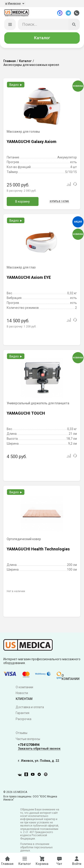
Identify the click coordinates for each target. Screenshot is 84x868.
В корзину (23, 201)
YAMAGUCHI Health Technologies (38, 549)
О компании (24, 687)
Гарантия (23, 713)
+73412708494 (29, 745)
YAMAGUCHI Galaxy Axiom (32, 142)
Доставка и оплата (30, 707)
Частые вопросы (28, 739)
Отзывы (22, 733)
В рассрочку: (22, 191)
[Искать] (74, 24)
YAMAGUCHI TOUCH (26, 413)
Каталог (42, 38)
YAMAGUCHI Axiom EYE (29, 277)
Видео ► (16, 85)
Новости (22, 693)
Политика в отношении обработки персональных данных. (36, 847)
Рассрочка (24, 719)
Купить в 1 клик (59, 201)
